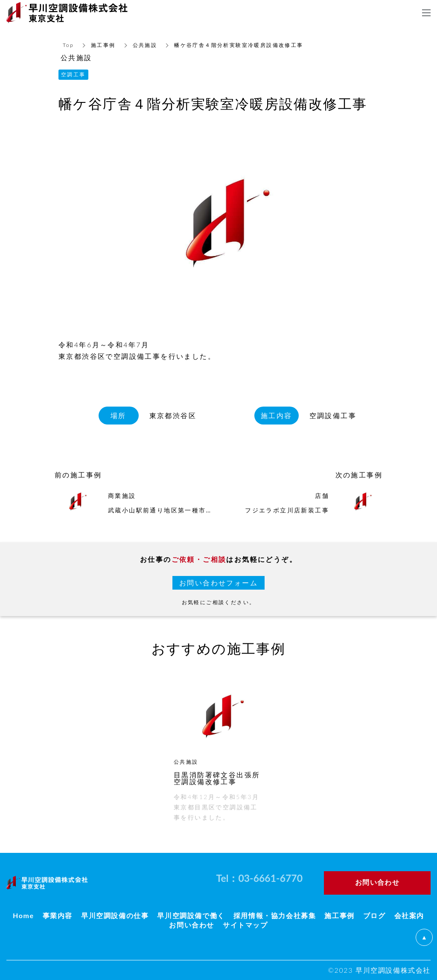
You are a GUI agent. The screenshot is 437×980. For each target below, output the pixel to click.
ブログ (374, 915)
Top (68, 45)
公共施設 (145, 45)
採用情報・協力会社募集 (275, 915)
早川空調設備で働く (191, 915)
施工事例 (103, 45)
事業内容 (58, 915)
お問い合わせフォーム (218, 583)
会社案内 (409, 915)
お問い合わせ (192, 925)
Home (23, 915)
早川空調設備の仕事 (115, 915)
